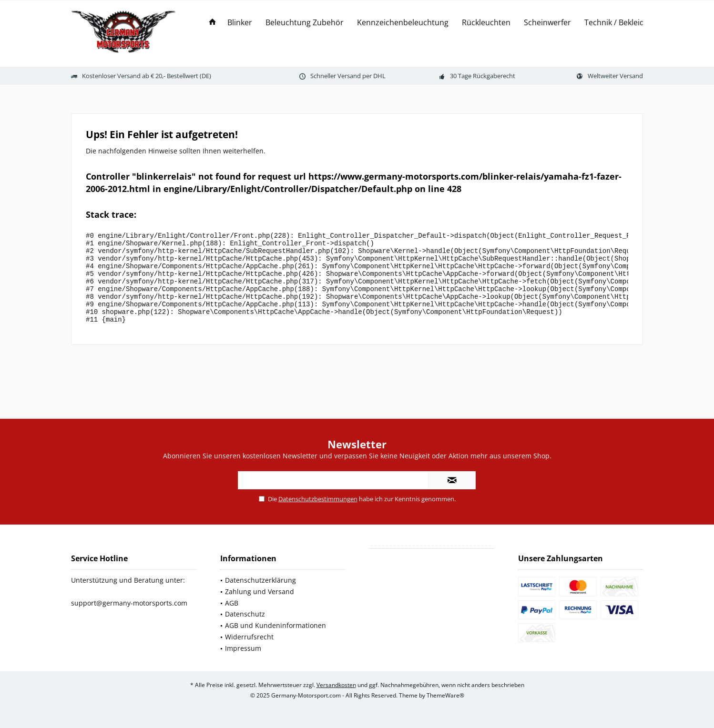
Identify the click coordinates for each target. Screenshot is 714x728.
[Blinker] (240, 23)
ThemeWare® (445, 695)
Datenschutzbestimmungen (318, 499)
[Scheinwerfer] (547, 23)
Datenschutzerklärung (260, 580)
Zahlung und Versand (260, 591)
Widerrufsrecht (249, 637)
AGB (232, 603)
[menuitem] (213, 23)
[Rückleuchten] (486, 23)
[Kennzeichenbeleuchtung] (403, 23)
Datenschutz (245, 614)
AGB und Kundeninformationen (275, 625)
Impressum (243, 648)
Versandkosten (336, 685)
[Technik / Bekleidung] (621, 23)
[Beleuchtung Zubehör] (305, 23)
